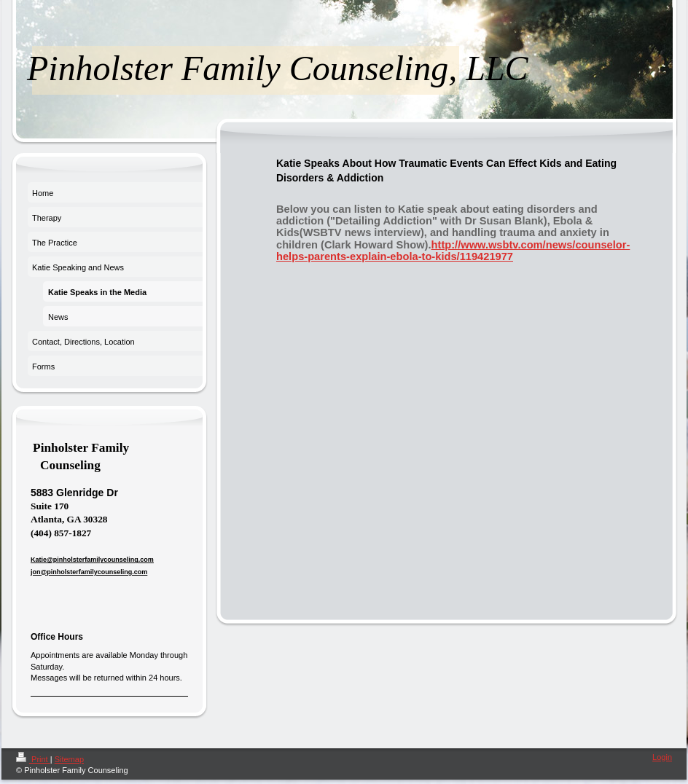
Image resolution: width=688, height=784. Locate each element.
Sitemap (69, 759)
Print (33, 759)
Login (662, 757)
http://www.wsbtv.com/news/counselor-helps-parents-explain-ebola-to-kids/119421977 (453, 251)
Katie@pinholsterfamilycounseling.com (92, 560)
